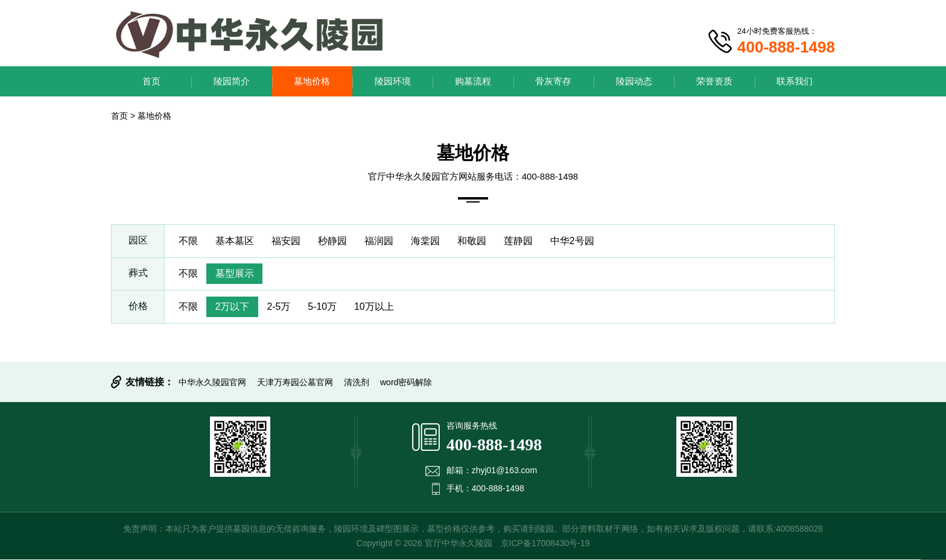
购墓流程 (473, 81)
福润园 (381, 241)
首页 (151, 81)
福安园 (287, 241)
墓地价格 (312, 81)
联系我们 (795, 81)
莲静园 (522, 241)
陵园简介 (232, 81)
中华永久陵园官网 (212, 383)
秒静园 (334, 241)
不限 (188, 241)
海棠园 (428, 241)
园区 (138, 241)
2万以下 (233, 307)
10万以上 (377, 307)
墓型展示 (235, 274)
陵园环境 (393, 81)
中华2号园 (577, 241)
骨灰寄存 (553, 81)
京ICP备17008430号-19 (545, 544)
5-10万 (325, 307)
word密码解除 (406, 383)
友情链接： (150, 382)
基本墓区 (235, 241)
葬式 (138, 274)
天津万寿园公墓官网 (295, 383)
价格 (138, 307)
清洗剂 (357, 383)
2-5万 (280, 307)
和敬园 (475, 241)
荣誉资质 (714, 81)
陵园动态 (634, 81)
